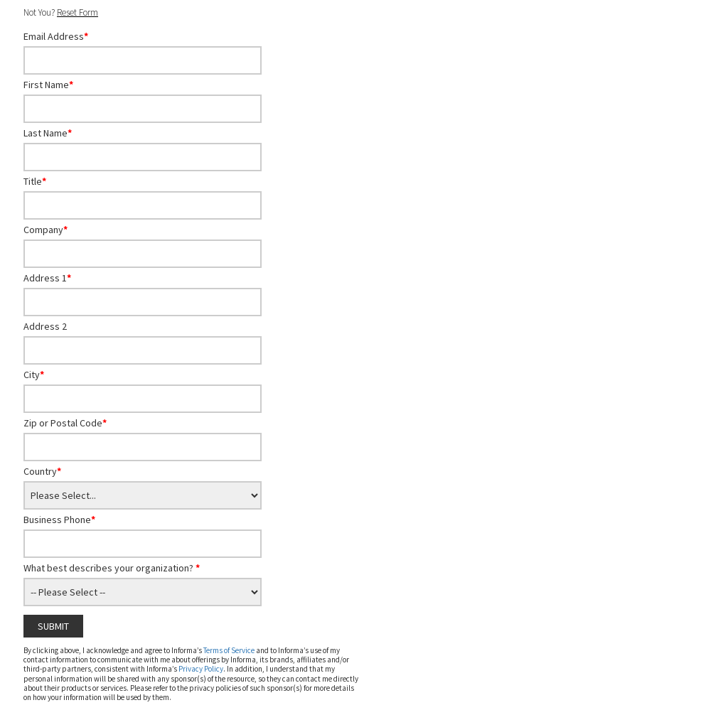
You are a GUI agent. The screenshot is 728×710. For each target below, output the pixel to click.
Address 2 (45, 326)
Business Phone (59, 520)
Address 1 (47, 278)
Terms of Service (229, 650)
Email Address (56, 36)
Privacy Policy (201, 669)
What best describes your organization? (112, 568)
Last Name (48, 133)
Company (45, 230)
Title (35, 181)
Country (42, 471)
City (34, 375)
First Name (48, 85)
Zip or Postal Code (65, 423)
